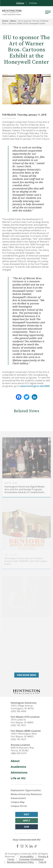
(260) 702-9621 (19, 725)
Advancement (18, 798)
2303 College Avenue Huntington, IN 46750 (22, 707)
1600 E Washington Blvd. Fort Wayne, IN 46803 (24, 735)
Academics (18, 767)
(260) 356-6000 (19, 711)
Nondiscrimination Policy (20, 862)
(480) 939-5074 (19, 753)
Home (5, 21)
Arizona (33, 3)
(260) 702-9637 (19, 739)
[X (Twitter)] (27, 846)
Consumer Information (31, 859)
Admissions (19, 772)
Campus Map (18, 802)
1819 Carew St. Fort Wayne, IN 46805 (22, 721)
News (13, 21)
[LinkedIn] (31, 846)
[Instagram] (22, 846)
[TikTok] (36, 846)
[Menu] (48, 12)
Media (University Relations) (26, 794)
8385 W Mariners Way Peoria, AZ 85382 (22, 749)
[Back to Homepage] (27, 691)
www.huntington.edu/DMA (35, 386)
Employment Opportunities (26, 790)
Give (26, 827)
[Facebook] (18, 846)
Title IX (42, 862)
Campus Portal (19, 806)
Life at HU (18, 778)
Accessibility (27, 857)
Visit (27, 814)
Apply (27, 821)
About (15, 761)
